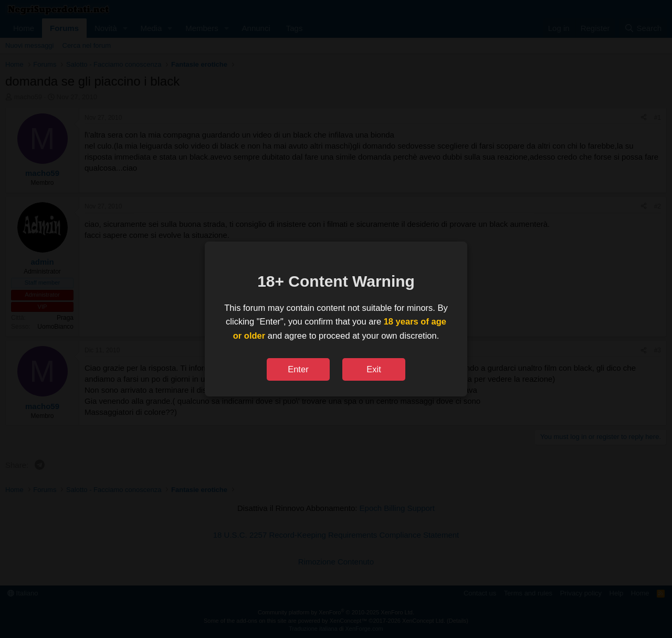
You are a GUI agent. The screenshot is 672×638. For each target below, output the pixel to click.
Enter (298, 369)
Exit (374, 369)
